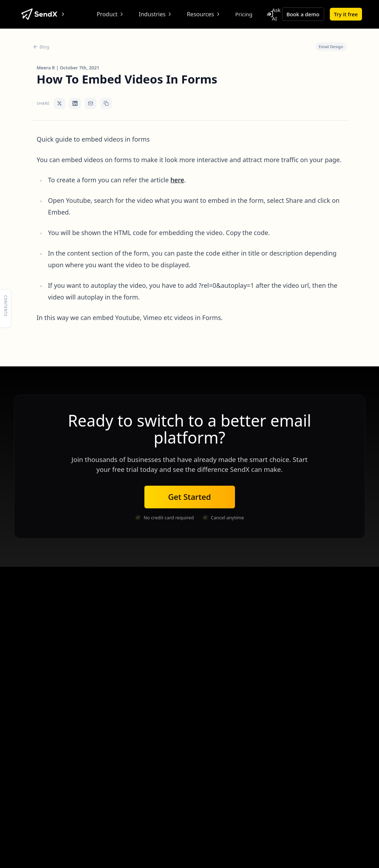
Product (111, 14)
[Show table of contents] (6, 308)
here (177, 180)
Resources (204, 14)
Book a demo (303, 14)
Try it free (346, 14)
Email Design (331, 47)
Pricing (244, 14)
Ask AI (274, 14)
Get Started (189, 497)
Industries (156, 14)
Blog (41, 47)
